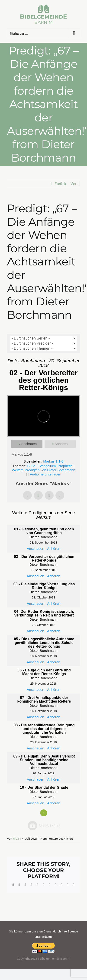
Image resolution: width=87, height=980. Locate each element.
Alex (16, 839)
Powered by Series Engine (44, 826)
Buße (32, 466)
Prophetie (65, 466)
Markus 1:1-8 (53, 461)
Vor (73, 184)
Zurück (60, 184)
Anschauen (28, 444)
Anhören (61, 444)
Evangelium (47, 466)
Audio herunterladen (46, 474)
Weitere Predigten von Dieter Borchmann (43, 470)
